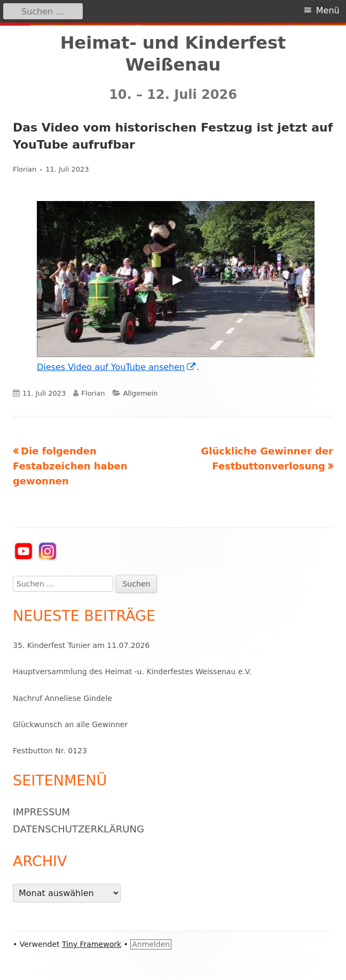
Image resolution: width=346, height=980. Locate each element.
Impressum (41, 812)
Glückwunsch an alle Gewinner (70, 724)
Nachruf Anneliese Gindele (62, 698)
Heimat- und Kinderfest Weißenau (173, 54)
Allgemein (141, 393)
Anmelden (151, 944)
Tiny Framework (92, 944)
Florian (25, 169)
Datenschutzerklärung (78, 829)
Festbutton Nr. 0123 (50, 751)
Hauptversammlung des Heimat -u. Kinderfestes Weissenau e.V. (132, 672)
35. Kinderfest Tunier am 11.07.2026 (81, 645)
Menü (328, 10)
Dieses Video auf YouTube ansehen (117, 367)
